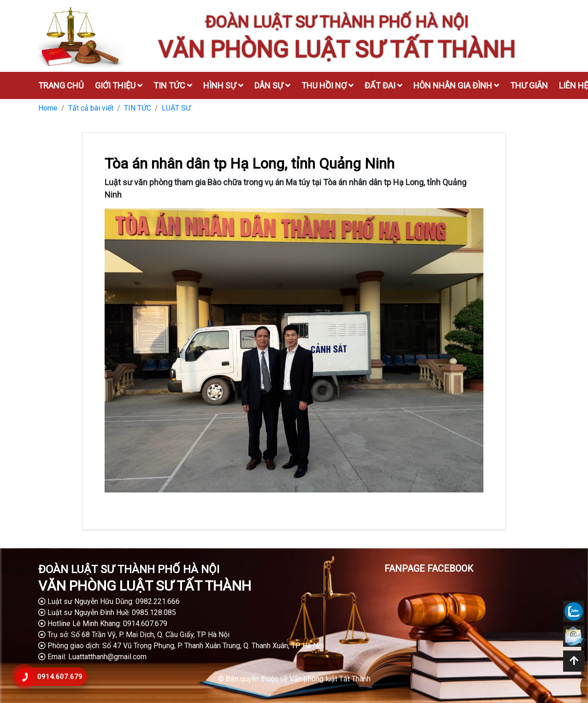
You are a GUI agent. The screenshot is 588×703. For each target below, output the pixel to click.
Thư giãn (529, 85)
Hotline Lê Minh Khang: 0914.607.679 (103, 624)
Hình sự (223, 85)
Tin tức (173, 85)
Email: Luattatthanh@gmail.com (92, 657)
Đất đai (383, 85)
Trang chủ (61, 85)
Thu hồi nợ (327, 85)
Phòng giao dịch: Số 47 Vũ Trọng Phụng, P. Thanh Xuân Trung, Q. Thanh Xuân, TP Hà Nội (181, 646)
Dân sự (272, 85)
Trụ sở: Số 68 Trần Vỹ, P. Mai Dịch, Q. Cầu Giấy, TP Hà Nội (134, 635)
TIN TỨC (138, 108)
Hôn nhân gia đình (456, 85)
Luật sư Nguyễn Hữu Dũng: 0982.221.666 (109, 601)
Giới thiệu (119, 85)
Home (48, 108)
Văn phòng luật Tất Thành (330, 679)
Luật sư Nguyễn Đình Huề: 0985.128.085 (107, 612)
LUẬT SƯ (176, 108)
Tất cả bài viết (91, 108)
